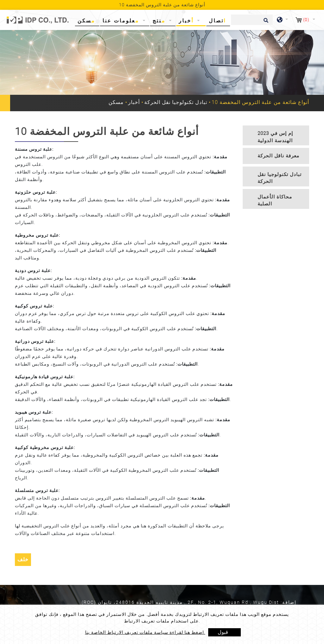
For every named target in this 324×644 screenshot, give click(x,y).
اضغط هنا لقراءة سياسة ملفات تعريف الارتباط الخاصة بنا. (145, 632)
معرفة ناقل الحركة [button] (278, 156)
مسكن (88, 20)
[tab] (276, 135)
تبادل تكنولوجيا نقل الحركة (176, 102)
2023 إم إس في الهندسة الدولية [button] (275, 137)
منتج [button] (160, 21)
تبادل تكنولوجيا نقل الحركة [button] (280, 178)
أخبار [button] (187, 21)
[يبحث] (252, 20)
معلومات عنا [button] (122, 21)
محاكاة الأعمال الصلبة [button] (275, 200)
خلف (23, 559)
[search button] (265, 22)
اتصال (217, 21)
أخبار (134, 102)
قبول (223, 632)
